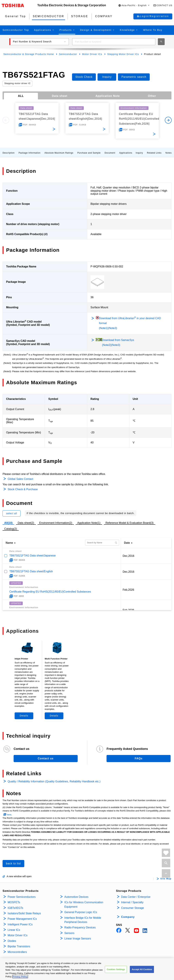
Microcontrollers (17, 952)
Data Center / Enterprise (136, 897)
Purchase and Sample (89, 153)
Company (128, 917)
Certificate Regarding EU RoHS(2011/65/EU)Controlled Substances (50, 592)
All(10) (8, 523)
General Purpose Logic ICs (81, 912)
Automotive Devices (76, 897)
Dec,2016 (129, 556)
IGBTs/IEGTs (15, 908)
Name (9, 543)
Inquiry (139, 153)
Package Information (29, 153)
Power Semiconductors (22, 897)
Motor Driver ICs (92, 54)
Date (127, 543)
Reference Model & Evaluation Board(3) (130, 523)
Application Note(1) (89, 523)
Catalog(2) (11, 529)
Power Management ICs (22, 919)
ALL (21, 96)
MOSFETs (14, 902)
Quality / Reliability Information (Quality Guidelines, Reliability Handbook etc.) (54, 781)
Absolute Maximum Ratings (59, 153)
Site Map (166, 879)
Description (9, 153)
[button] (134, 6)
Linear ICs (14, 930)
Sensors (69, 933)
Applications (126, 153)
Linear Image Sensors (78, 939)
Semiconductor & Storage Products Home (29, 54)
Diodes (12, 941)
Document (110, 153)
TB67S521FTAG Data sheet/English (31, 571)
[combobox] (114, 42)
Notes (169, 153)
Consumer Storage (133, 908)
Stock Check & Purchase (23, 489)
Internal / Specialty (132, 902)
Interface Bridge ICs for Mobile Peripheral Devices (83, 920)
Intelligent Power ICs (20, 924)
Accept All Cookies (142, 972)
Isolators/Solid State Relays (24, 913)
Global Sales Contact (20, 479)
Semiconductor (68, 54)
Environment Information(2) (56, 523)
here (9, 815)
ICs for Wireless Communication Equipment (84, 905)
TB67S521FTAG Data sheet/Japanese (33, 556)
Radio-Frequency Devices (80, 927)
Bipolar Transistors (19, 946)
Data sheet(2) (26, 523)
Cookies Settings (116, 972)
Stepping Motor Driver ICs (123, 54)
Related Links (154, 153)
